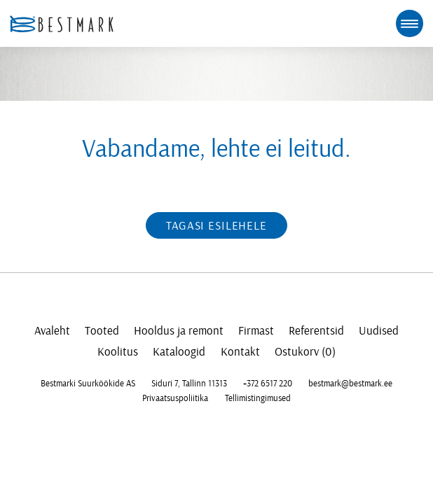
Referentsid (316, 331)
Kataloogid (179, 352)
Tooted (102, 331)
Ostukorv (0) (305, 352)
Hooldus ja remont (179, 331)
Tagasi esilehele (216, 226)
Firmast (256, 331)
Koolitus (118, 352)
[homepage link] (62, 24)
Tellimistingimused (258, 398)
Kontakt (240, 352)
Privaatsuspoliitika (175, 398)
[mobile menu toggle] (409, 23)
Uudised (379, 331)
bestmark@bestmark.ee (350, 384)
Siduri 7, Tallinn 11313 (189, 384)
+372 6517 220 (268, 384)
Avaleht (52, 331)
